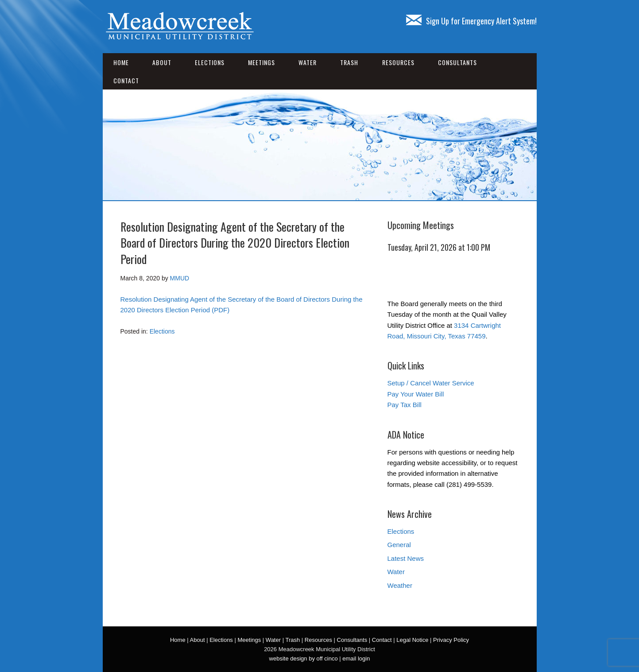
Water (308, 62)
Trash (349, 62)
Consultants (457, 62)
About (162, 62)
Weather (400, 585)
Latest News (406, 558)
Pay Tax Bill (405, 405)
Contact (126, 80)
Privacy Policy (451, 640)
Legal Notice (412, 640)
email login (356, 658)
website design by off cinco (304, 658)
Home (121, 62)
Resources (398, 62)
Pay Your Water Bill (416, 394)
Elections (210, 62)
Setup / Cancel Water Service (431, 383)
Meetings (261, 62)
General (399, 545)
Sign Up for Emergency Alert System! (471, 21)
